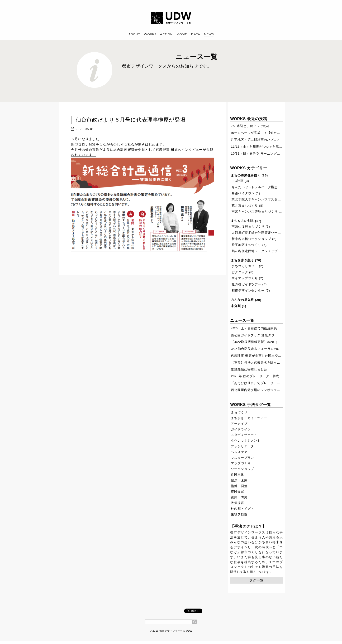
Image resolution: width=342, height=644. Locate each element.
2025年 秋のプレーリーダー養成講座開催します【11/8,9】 (275, 376)
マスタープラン (242, 458)
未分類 (236, 306)
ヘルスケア (239, 452)
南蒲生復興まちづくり (248, 227)
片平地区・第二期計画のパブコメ (256, 140)
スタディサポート (244, 435)
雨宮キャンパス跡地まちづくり (255, 212)
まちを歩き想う (242, 260)
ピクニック (240, 272)
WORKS (150, 34)
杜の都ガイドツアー (246, 284)
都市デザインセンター (248, 290)
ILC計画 (237, 181)
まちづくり (239, 412)
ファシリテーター (244, 446)
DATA (196, 34)
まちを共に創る (242, 221)
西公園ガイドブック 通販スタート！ (258, 335)
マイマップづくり (245, 278)
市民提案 (237, 491)
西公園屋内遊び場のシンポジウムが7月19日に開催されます (275, 390)
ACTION (166, 34)
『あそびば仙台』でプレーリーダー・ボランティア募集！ (274, 383)
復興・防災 (239, 497)
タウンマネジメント (246, 441)
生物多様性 (239, 514)
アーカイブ (239, 424)
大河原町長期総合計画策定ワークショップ (263, 233)
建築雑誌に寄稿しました (249, 369)
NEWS (209, 34)
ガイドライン (241, 429)
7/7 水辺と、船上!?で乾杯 (250, 126)
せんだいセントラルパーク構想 (255, 187)
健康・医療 (239, 480)
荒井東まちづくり (245, 206)
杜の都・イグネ (242, 509)
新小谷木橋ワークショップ (251, 239)
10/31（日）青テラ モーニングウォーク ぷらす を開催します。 (278, 154)
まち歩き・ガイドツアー (249, 418)
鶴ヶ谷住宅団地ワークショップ (255, 251)
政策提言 (237, 503)
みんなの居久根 (242, 300)
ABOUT (134, 34)
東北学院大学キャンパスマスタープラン (261, 199)
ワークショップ (242, 469)
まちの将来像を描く (246, 175)
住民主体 (237, 475)
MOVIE (182, 34)
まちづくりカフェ (245, 266)
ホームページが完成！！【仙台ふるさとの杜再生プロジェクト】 (278, 133)
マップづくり (241, 463)
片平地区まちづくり (246, 245)
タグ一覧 (256, 580)
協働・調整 (239, 486)
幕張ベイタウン (243, 193)
